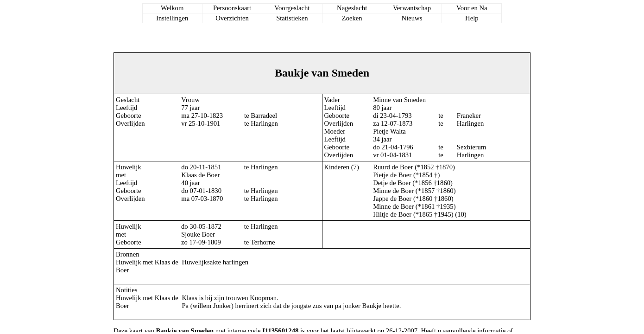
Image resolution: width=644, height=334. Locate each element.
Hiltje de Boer (392, 214)
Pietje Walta (389, 131)
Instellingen (172, 18)
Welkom (172, 8)
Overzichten (232, 18)
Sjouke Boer (198, 234)
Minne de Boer (393, 191)
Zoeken (352, 18)
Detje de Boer (392, 183)
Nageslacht (352, 8)
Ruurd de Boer (393, 167)
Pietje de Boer (392, 175)
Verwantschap (412, 8)
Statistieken (292, 18)
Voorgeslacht (292, 8)
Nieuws (412, 18)
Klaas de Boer (200, 175)
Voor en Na (472, 8)
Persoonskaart (232, 8)
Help (472, 18)
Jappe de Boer (392, 199)
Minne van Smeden (399, 100)
